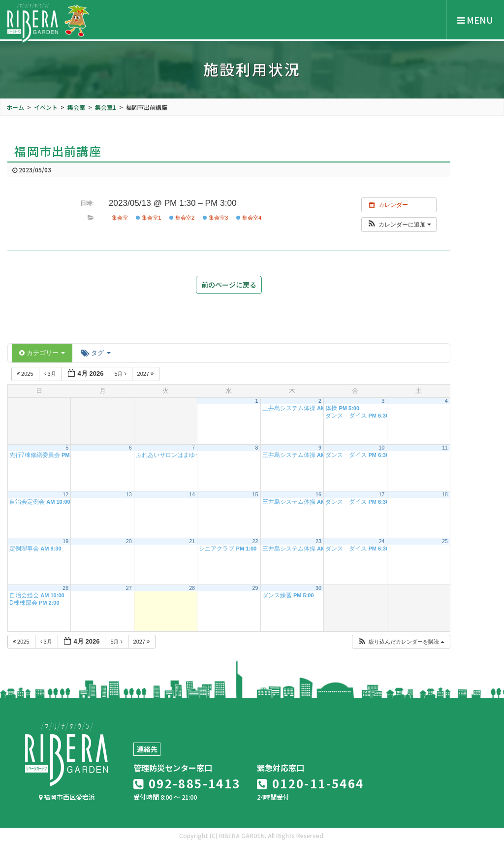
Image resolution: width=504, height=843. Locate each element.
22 (255, 541)
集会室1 (149, 218)
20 (129, 541)
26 (65, 588)
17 (381, 494)
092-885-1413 (187, 783)
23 (318, 541)
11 (445, 448)
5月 (121, 374)
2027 (146, 374)
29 (255, 588)
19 (65, 541)
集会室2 (182, 218)
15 (255, 494)
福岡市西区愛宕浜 (67, 797)
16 (318, 494)
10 (381, 448)
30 (318, 588)
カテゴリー (42, 353)
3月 (51, 374)
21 (192, 541)
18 (445, 494)
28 (192, 588)
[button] (399, 225)
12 (65, 494)
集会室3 (216, 218)
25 (445, 541)
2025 (26, 374)
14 (192, 494)
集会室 (120, 218)
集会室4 (249, 218)
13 (129, 494)
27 (129, 588)
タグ (95, 353)
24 (381, 541)
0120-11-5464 (311, 783)
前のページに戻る (229, 285)
